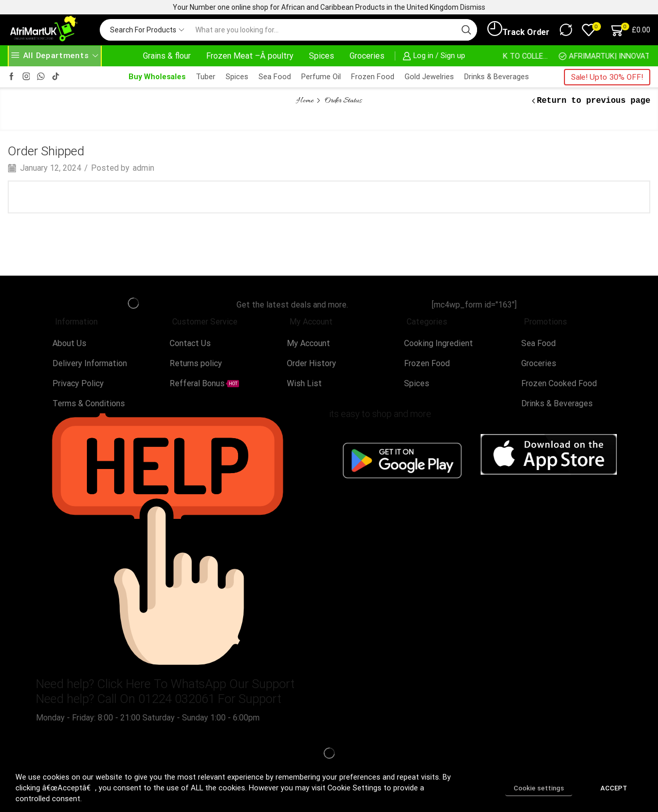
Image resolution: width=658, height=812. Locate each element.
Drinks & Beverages (497, 77)
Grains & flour (167, 56)
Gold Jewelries (429, 77)
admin (143, 168)
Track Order (518, 29)
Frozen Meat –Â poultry (250, 56)
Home (305, 101)
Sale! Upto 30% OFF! (607, 77)
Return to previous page (593, 101)
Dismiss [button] (473, 7)
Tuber (206, 77)
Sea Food (275, 77)
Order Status (343, 101)
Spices (322, 56)
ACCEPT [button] (614, 788)
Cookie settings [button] (539, 788)
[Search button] (466, 30)
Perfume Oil (321, 77)
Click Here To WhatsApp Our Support (196, 684)
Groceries (367, 56)
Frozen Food (373, 77)
